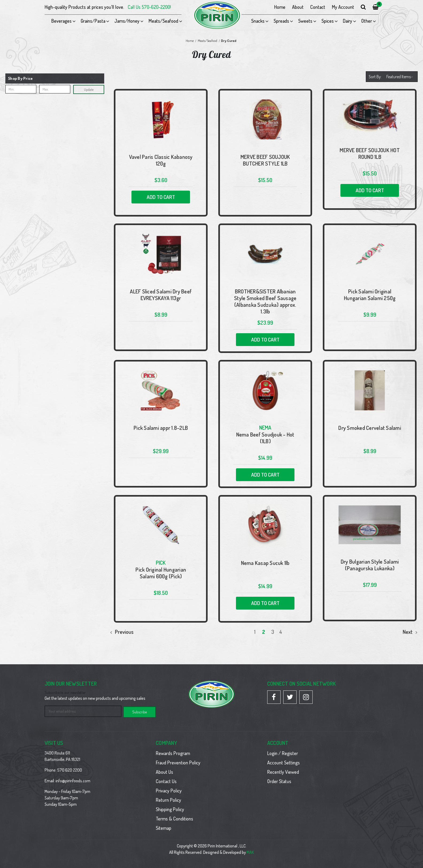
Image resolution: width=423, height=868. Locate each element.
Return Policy (168, 799)
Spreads (281, 21)
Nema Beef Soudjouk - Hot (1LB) (265, 438)
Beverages (61, 21)
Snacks (258, 21)
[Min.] (21, 89)
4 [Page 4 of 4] (281, 632)
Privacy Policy (169, 790)
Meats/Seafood (163, 21)
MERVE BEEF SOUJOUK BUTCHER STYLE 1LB (265, 160)
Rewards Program (173, 752)
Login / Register (283, 752)
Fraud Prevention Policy (178, 762)
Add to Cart (161, 197)
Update (89, 89)
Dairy (348, 21)
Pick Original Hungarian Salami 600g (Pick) (161, 573)
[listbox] (401, 77)
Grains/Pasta (93, 21)
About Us (164, 771)
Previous (122, 632)
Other (367, 21)
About (298, 7)
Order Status (279, 780)
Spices (328, 21)
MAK (250, 851)
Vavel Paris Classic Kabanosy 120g (161, 160)
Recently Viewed (283, 771)
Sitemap (164, 827)
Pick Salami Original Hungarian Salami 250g (370, 295)
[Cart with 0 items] (376, 7)
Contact (318, 7)
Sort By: (375, 77)
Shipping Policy (170, 808)
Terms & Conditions (174, 818)
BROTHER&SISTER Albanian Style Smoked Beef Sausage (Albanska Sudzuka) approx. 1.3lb (265, 301)
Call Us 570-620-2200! (149, 7)
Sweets (305, 21)
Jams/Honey (127, 21)
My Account (343, 7)
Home (280, 7)
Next (410, 632)
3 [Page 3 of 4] (273, 632)
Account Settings (284, 762)
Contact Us (166, 780)
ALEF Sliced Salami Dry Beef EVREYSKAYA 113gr (161, 295)
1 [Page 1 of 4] (255, 632)
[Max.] (55, 89)
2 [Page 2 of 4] (264, 632)
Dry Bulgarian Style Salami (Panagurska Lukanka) (370, 565)
